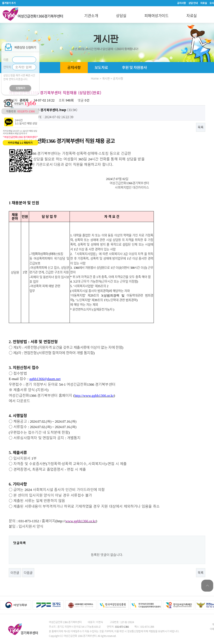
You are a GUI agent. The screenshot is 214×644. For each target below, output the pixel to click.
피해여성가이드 (157, 16)
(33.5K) (44, 110)
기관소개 (91, 16)
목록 (201, 127)
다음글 (28, 573)
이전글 (15, 573)
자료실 (192, 16)
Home (95, 78)
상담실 (121, 16)
